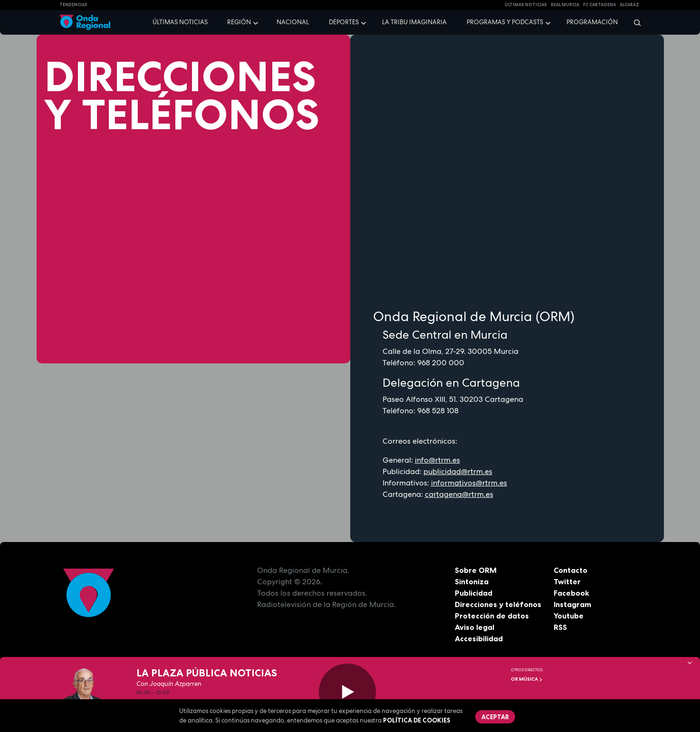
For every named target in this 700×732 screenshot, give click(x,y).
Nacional (293, 22)
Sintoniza (472, 581)
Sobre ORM (476, 570)
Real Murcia (565, 5)
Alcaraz (629, 5)
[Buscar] (634, 22)
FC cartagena (599, 5)
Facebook (571, 593)
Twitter (567, 581)
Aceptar (496, 717)
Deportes (344, 22)
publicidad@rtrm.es (458, 471)
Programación (592, 22)
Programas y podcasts (505, 22)
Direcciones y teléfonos (498, 604)
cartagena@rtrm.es (459, 494)
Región (239, 22)
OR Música (527, 679)
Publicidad (474, 593)
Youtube (569, 616)
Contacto (571, 570)
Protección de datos (492, 616)
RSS (560, 627)
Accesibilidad (479, 638)
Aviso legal (475, 627)
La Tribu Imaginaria (414, 22)
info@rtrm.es (437, 460)
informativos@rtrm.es (469, 483)
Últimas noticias (180, 22)
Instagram (572, 604)
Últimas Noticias (526, 5)
